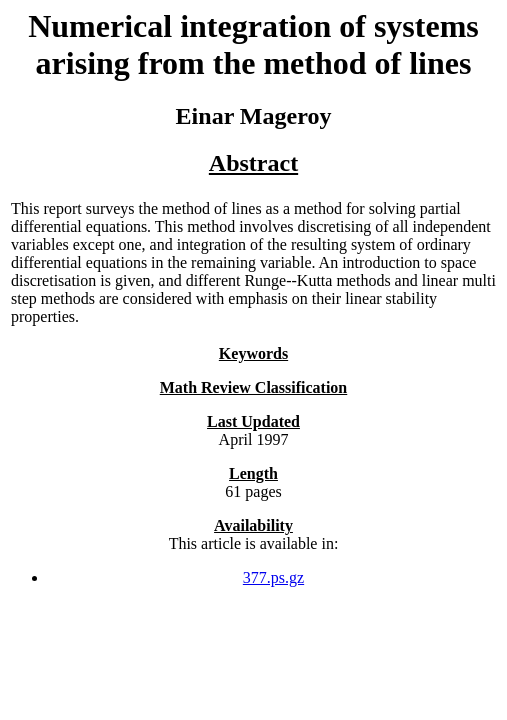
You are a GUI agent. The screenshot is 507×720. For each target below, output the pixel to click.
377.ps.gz (273, 577)
